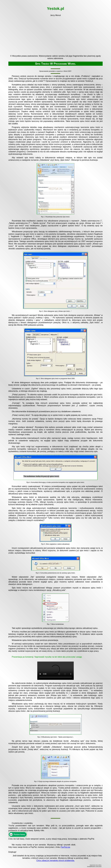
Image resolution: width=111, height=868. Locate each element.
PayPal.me (65, 847)
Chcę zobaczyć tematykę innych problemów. (56, 861)
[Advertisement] (55, 35)
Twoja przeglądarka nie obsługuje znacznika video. (55, 671)
